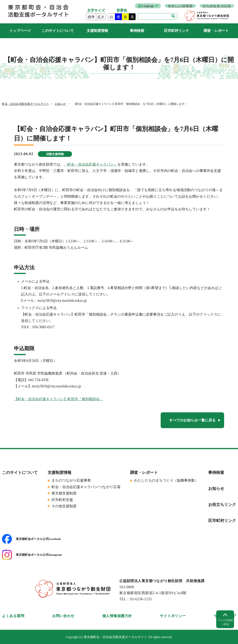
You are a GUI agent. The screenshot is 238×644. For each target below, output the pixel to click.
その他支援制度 (64, 506)
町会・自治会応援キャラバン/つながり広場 (86, 487)
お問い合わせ (63, 616)
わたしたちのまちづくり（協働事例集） (166, 480)
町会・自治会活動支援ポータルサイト (20, 31)
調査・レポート (216, 31)
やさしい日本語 (180, 6)
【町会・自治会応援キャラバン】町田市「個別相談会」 (59, 399)
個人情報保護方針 (117, 616)
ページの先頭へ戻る (225, 622)
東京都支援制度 (64, 493)
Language (148, 6)
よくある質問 (13, 616)
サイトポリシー (173, 616)
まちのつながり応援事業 (71, 480)
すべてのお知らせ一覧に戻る (192, 420)
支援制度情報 (97, 31)
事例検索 (137, 31)
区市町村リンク (177, 31)
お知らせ (60, 104)
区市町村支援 (62, 500)
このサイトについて (58, 31)
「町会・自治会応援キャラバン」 (91, 164)
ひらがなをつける (217, 6)
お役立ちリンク (222, 505)
